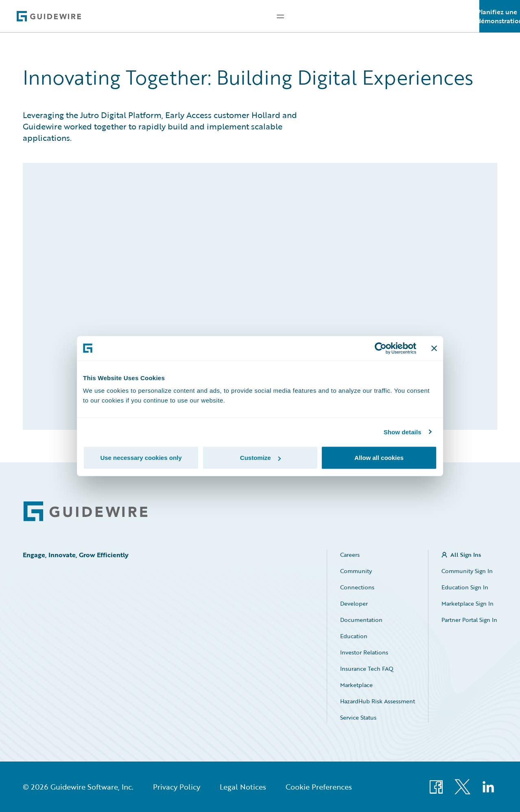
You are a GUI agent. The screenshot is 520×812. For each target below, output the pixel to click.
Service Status (358, 717)
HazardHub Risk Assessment (378, 701)
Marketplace (356, 685)
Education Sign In (465, 587)
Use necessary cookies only (141, 458)
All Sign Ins (466, 555)
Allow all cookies (379, 458)
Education (354, 636)
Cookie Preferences (319, 787)
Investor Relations (364, 652)
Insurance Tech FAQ (367, 669)
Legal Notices (243, 787)
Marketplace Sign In (468, 603)
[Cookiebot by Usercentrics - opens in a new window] (381, 348)
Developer (354, 603)
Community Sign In (467, 571)
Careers (350, 555)
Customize (260, 458)
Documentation (361, 620)
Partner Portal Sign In (469, 620)
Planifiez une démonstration (500, 16)
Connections (357, 587)
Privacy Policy (177, 787)
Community (356, 571)
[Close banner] (434, 348)
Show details (403, 432)
